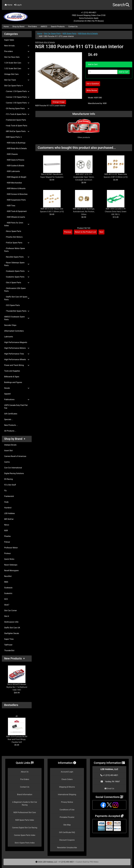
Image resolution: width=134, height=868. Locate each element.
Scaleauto (8, 588)
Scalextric (8, 593)
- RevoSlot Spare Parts (17, 257)
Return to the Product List (85, 232)
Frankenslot (9, 496)
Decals (17, 388)
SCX (6, 599)
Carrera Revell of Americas (15, 456)
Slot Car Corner (11, 611)
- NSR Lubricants (12, 171)
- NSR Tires (10, 206)
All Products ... (10, 431)
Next (101, 232)
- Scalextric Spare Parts (17, 277)
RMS (6, 582)
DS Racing (8, 479)
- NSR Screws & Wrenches (16, 194)
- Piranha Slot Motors (13, 237)
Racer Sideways (11, 565)
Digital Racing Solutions (14, 473)
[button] (121, 5)
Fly (5, 491)
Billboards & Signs (12, 377)
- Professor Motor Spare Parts (15, 250)
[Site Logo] (24, 15)
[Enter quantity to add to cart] (103, 72)
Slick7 (7, 605)
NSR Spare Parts (69, 34)
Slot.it (7, 616)
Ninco (7, 525)
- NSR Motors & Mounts (15, 188)
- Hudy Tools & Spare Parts (16, 126)
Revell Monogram (11, 571)
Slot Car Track (17, 80)
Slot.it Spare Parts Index (25, 843)
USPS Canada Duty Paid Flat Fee (16, 407)
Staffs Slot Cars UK (12, 628)
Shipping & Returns (67, 787)
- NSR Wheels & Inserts (15, 217)
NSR (6, 531)
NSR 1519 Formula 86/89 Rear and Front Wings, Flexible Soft (17, 730)
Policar (7, 542)
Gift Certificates (11, 414)
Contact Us (73, 27)
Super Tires (9, 639)
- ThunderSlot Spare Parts (17, 311)
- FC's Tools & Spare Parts (17, 114)
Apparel (7, 394)
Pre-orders (17, 51)
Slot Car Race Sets (17, 57)
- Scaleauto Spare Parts (17, 271)
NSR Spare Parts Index (25, 820)
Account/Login (67, 772)
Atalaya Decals (10, 445)
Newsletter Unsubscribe (67, 848)
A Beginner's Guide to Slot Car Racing (25, 803)
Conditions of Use (67, 810)
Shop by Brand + (15, 439)
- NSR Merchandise (13, 183)
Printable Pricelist (67, 817)
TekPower (8, 645)
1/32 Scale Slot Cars (17, 68)
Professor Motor (11, 548)
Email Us (109, 789)
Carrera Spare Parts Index (25, 835)
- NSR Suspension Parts (15, 200)
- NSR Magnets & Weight (15, 177)
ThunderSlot (9, 651)
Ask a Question (93, 84)
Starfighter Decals (12, 633)
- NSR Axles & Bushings (15, 143)
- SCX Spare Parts (12, 305)
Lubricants (9, 337)
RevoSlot (8, 576)
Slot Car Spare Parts (52, 34)
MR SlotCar (9, 519)
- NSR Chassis (11, 154)
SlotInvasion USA (11, 622)
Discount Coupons (67, 840)
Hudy (6, 502)
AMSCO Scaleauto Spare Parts (17, 318)
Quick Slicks (9, 559)
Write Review (92, 90)
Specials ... (9, 419)
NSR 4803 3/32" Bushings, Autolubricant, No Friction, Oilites (84, 212)
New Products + (14, 658)
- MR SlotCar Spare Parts (17, 131)
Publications (17, 399)
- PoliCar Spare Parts (17, 243)
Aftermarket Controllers (14, 331)
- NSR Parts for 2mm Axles (17, 224)
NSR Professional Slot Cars (25, 812)
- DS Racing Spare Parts (17, 108)
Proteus (7, 553)
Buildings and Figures (13, 382)
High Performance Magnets (16, 342)
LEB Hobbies (10, 513)
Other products (84, 137)
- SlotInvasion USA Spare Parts (15, 290)
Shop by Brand (18, 27)
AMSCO (44, 27)
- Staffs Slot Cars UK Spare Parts (17, 298)
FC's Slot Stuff (10, 485)
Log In (18, 5)
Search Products (58, 27)
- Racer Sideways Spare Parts (17, 264)
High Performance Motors (17, 348)
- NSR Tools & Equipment (15, 211)
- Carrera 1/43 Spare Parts (17, 103)
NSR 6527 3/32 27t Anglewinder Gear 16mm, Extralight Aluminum (84, 177)
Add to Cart (124, 72)
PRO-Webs (94, 862)
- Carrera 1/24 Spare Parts (17, 91)
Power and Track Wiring (17, 365)
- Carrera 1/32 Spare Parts (17, 97)
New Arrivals (17, 46)
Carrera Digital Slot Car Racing (25, 828)
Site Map (67, 825)
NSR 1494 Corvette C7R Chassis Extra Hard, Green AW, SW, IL (116, 212)
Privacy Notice (67, 802)
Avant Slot (8, 451)
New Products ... (11, 425)
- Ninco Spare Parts (13, 231)
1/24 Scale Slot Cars (17, 63)
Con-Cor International (13, 468)
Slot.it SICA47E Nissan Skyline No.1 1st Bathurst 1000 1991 (17, 678)
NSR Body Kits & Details (88, 34)
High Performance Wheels (17, 360)
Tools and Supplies (12, 371)
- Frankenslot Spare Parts (15, 120)
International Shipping (67, 794)
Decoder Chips (10, 325)
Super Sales (9, 40)
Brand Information (25, 794)
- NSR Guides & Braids (14, 166)
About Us (25, 772)
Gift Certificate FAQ (67, 832)
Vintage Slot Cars (17, 74)
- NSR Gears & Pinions (14, 160)
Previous (68, 232)
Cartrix (7, 462)
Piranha (7, 536)
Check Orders (67, 779)
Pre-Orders (33, 27)
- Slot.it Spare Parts (17, 283)
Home (8, 5)
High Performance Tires (17, 354)
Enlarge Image (59, 102)
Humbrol (8, 508)
